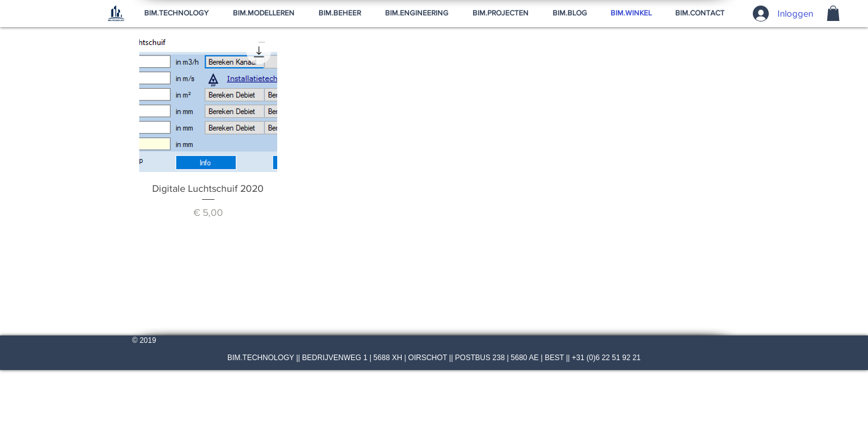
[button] (833, 13)
